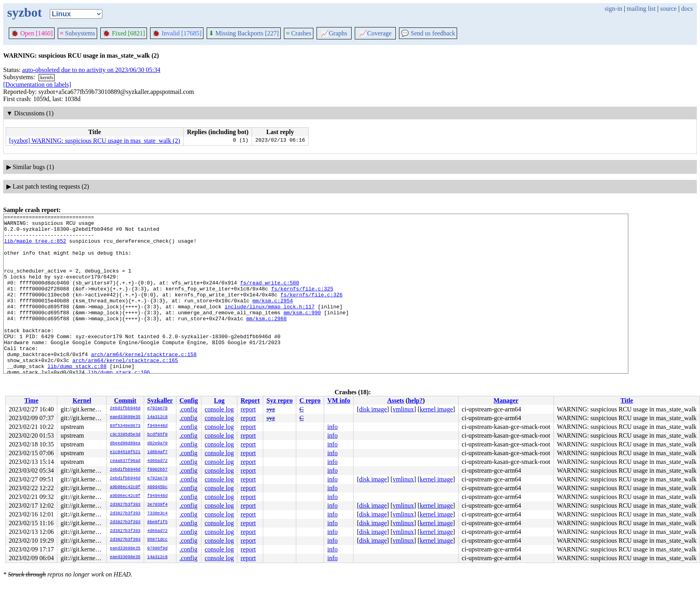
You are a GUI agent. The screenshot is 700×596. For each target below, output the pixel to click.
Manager (506, 400)
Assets (396, 400)
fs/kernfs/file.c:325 (302, 304)
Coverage (375, 33)
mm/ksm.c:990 (302, 333)
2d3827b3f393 (125, 505)
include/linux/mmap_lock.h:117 (270, 325)
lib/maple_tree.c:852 (35, 247)
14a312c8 (157, 417)
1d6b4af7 (157, 452)
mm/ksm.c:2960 (266, 340)
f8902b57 (157, 470)
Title (627, 400)
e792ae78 (157, 409)
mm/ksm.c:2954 (273, 318)
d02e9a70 (157, 444)
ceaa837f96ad (125, 461)
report (248, 409)
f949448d (157, 426)
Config (189, 400)
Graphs (334, 33)
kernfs (47, 77)
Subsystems (77, 33)
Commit (125, 400)
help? (415, 400)
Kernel (82, 400)
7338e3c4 (157, 514)
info (332, 427)
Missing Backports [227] (244, 33)
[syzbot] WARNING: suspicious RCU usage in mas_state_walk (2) (95, 141)
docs (687, 9)
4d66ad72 (157, 461)
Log (219, 400)
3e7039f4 (157, 505)
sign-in (613, 9)
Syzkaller (160, 400)
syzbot (24, 12)
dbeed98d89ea (125, 444)
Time (31, 400)
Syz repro (280, 400)
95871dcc (157, 540)
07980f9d (157, 549)
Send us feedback (428, 33)
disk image (373, 409)
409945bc (157, 487)
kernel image (436, 409)
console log (219, 409)
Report (250, 400)
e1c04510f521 (125, 452)
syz (271, 409)
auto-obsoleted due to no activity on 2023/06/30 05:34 (91, 70)
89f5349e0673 (125, 426)
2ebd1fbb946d (125, 409)
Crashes (299, 33)
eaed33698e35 (125, 417)
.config (189, 409)
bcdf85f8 (157, 435)
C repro (310, 400)
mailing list (641, 9)
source (669, 9)
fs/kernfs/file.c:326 (311, 311)
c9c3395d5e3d (125, 435)
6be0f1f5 (157, 522)
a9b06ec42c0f (125, 487)
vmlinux (403, 409)
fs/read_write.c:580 (270, 297)
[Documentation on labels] (37, 85)
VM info (339, 400)
